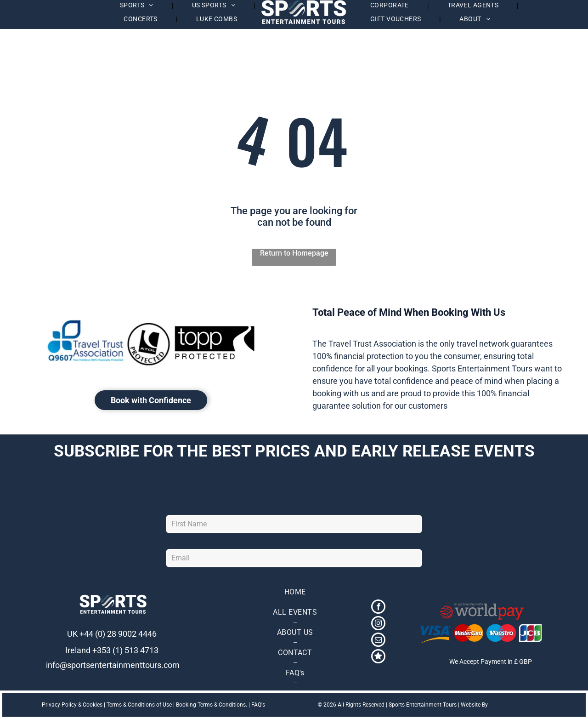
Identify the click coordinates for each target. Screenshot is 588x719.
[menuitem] (141, 19)
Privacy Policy (59, 705)
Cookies (93, 705)
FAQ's (258, 705)
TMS (495, 705)
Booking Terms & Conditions (211, 705)
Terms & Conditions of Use (139, 705)
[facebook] (378, 608)
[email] (378, 641)
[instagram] (378, 624)
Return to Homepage (294, 253)
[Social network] (378, 657)
